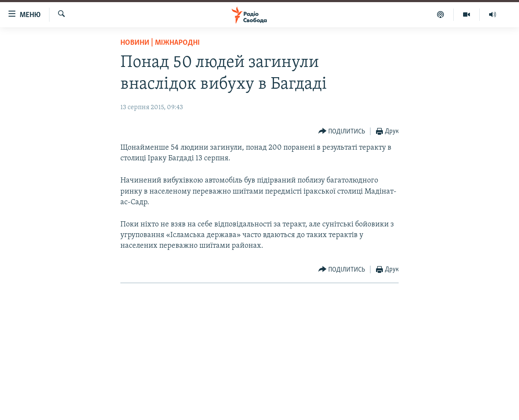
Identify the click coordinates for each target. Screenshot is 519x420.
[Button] (342, 132)
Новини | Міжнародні (160, 43)
